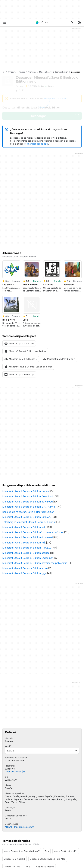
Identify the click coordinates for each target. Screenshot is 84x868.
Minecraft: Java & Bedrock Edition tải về (25, 532)
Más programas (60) (24, 790)
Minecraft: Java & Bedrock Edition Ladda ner (28, 521)
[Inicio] (4, 72)
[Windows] (12, 72)
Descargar (47, 79)
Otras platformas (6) (15, 735)
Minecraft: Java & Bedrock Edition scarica (26, 516)
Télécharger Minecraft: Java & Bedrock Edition (29, 485)
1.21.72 (42, 714)
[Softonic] (42, 23)
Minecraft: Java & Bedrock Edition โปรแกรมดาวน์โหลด (33, 496)
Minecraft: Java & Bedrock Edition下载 (24, 506)
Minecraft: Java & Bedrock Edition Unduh (26, 455)
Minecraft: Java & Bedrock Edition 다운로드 (27, 511)
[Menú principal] (5, 23)
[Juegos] (22, 72)
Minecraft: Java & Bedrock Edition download (28, 465)
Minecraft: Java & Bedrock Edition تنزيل (24, 537)
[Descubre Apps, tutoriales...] (72, 23)
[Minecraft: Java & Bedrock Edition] (54, 72)
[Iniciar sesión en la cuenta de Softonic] (79, 23)
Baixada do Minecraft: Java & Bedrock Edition (28, 475)
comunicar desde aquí (37, 144)
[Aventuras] (32, 72)
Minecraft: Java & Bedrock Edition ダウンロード (29, 470)
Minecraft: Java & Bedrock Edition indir (24, 491)
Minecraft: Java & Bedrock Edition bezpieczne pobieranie (35, 526)
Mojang (9, 790)
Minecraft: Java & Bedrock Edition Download (28, 460)
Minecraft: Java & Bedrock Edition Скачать (27, 480)
